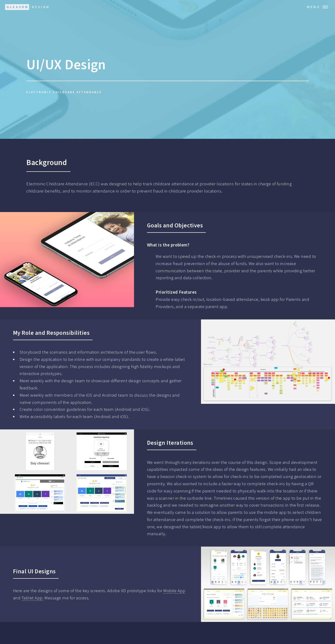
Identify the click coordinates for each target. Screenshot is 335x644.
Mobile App (174, 591)
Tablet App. (33, 598)
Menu (314, 7)
